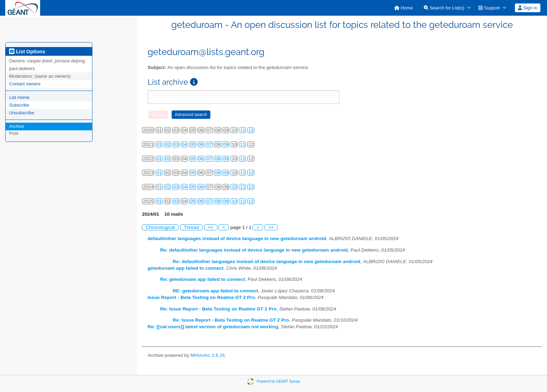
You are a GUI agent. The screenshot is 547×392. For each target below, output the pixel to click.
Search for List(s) (444, 8)
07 (209, 144)
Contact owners (25, 84)
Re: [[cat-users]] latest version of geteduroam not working (213, 327)
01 (159, 144)
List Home (19, 97)
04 (184, 144)
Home (403, 8)
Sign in (527, 8)
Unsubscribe (22, 113)
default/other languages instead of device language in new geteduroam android (237, 239)
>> (271, 227)
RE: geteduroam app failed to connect (215, 291)
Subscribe (19, 105)
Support (489, 8)
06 (201, 144)
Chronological (160, 227)
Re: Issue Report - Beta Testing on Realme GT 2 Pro (218, 309)
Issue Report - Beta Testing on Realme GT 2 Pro (201, 297)
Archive (17, 126)
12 (251, 130)
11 (243, 130)
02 (168, 144)
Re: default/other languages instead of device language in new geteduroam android (254, 250)
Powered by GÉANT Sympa (278, 381)
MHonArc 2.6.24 (208, 355)
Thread (191, 227)
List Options (27, 52)
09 (226, 144)
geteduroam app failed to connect (186, 268)
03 (176, 144)
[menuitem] (403, 8)
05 (193, 144)
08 (218, 159)
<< (211, 227)
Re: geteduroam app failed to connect (203, 279)
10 (234, 187)
